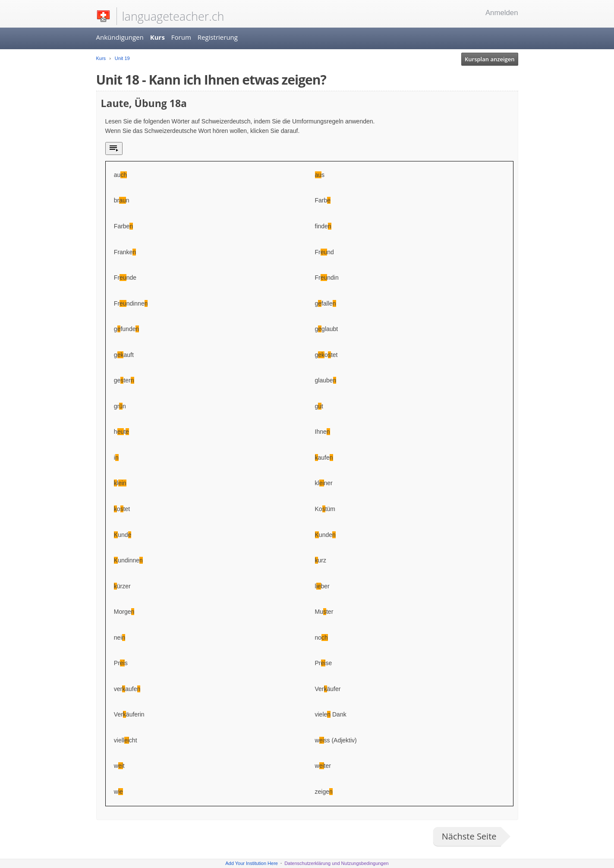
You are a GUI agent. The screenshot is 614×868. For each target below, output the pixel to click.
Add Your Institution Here (252, 863)
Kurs (157, 37)
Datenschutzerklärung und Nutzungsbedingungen (337, 863)
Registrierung (218, 37)
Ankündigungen (120, 37)
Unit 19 (122, 58)
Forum (181, 37)
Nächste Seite (469, 836)
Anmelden (502, 13)
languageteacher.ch (173, 16)
